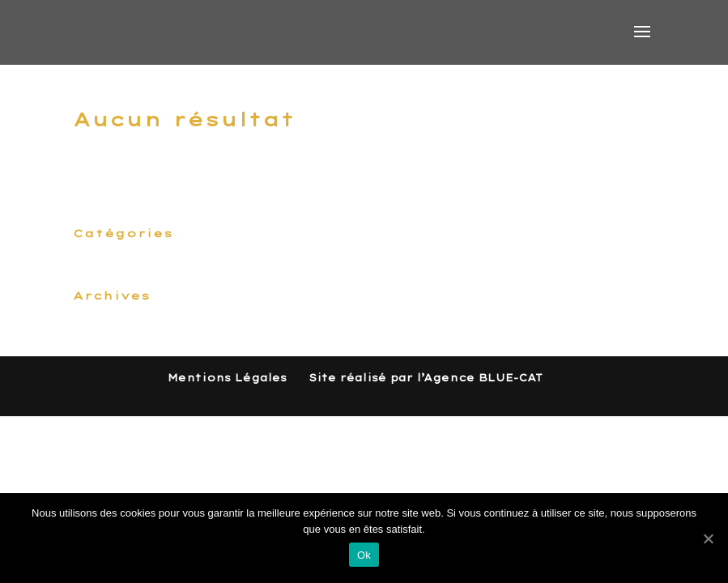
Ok (364, 555)
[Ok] (708, 538)
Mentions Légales (227, 378)
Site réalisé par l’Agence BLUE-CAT (426, 378)
